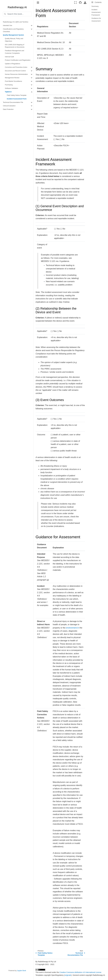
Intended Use (8, 26)
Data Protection (8, 109)
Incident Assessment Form (17, 99)
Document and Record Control (15, 71)
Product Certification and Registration (18, 60)
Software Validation (11, 88)
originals (68, 975)
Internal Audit (9, 57)
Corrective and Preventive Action (16, 67)
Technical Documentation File (13, 102)
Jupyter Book (22, 971)
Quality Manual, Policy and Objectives (14, 40)
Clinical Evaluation (9, 106)
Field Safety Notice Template (17, 95)
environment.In (73, 628)
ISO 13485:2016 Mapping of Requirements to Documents (15, 46)
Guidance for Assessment (96, 20)
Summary (95, 6)
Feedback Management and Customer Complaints (14, 52)
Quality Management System (13, 35)
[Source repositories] (80, 3)
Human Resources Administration (16, 74)
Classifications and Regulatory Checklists (13, 30)
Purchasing (9, 85)
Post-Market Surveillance (13, 81)
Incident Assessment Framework (96, 12)
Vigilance (8, 92)
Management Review (12, 78)
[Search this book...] (17, 14)
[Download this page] (85, 3)
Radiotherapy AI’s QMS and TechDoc (16, 22)
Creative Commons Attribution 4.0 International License (80, 972)
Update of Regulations (13, 64)
